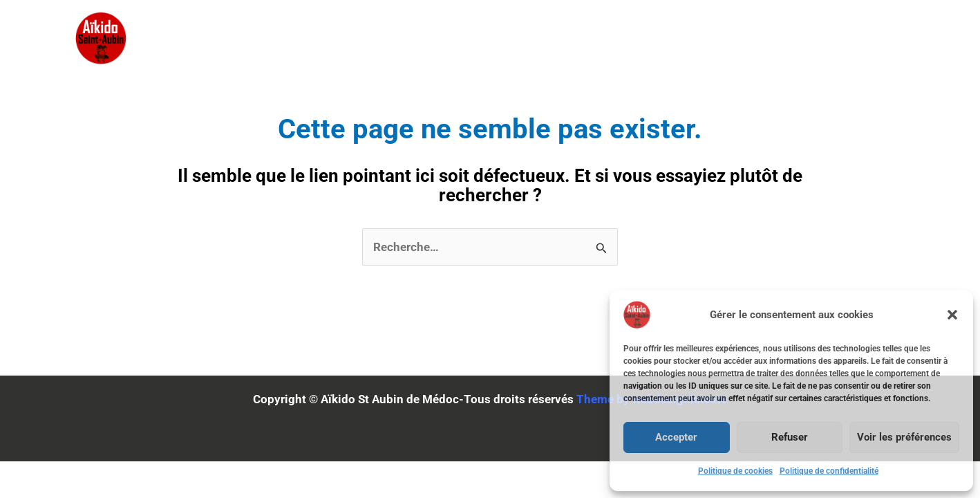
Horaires (742, 38)
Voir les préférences (904, 437)
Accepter (676, 437)
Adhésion (653, 38)
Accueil (402, 38)
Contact (824, 38)
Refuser (790, 437)
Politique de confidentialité (829, 471)
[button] (952, 315)
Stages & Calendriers (524, 38)
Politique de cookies (735, 471)
